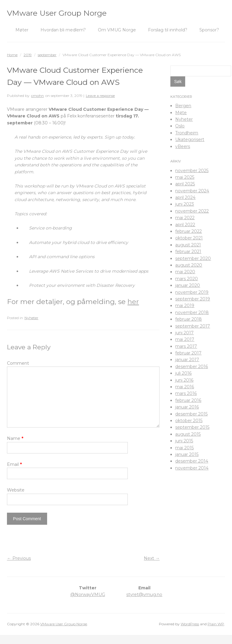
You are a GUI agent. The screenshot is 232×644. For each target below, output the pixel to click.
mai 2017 (185, 339)
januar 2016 (187, 407)
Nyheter (31, 318)
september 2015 (192, 427)
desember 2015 (191, 414)
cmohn (37, 96)
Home (12, 55)
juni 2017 (184, 333)
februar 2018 (188, 319)
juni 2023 (185, 204)
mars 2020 (187, 279)
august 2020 (189, 265)
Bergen (183, 106)
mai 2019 (185, 306)
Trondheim (187, 133)
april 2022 (185, 225)
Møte (181, 113)
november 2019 (192, 292)
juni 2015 (184, 441)
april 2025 (185, 184)
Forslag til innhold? (168, 30)
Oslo (180, 126)
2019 (28, 55)
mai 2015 (184, 448)
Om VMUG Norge (117, 30)
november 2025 (192, 171)
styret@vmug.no (144, 604)
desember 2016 (192, 367)
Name (15, 447)
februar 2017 (188, 353)
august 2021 (188, 245)
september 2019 (193, 299)
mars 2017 (186, 346)
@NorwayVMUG (88, 604)
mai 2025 (185, 177)
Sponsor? (209, 30)
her (133, 302)
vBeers (183, 146)
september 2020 (193, 258)
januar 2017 (187, 360)
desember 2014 (192, 461)
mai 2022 (185, 218)
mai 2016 (185, 387)
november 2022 (192, 211)
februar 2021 (188, 252)
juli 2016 (183, 373)
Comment (18, 363)
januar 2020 (188, 285)
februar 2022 (188, 231)
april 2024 (185, 197)
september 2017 (193, 326)
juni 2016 (184, 380)
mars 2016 (186, 393)
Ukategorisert (190, 139)
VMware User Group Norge (57, 13)
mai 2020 (185, 272)
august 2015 (188, 434)
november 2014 (192, 468)
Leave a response (100, 96)
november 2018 (192, 312)
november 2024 (192, 191)
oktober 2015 (189, 421)
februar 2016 (188, 400)
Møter (22, 30)
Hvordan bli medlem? (63, 30)
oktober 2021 (189, 238)
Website (16, 499)
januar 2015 (187, 454)
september (47, 55)
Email (14, 473)
